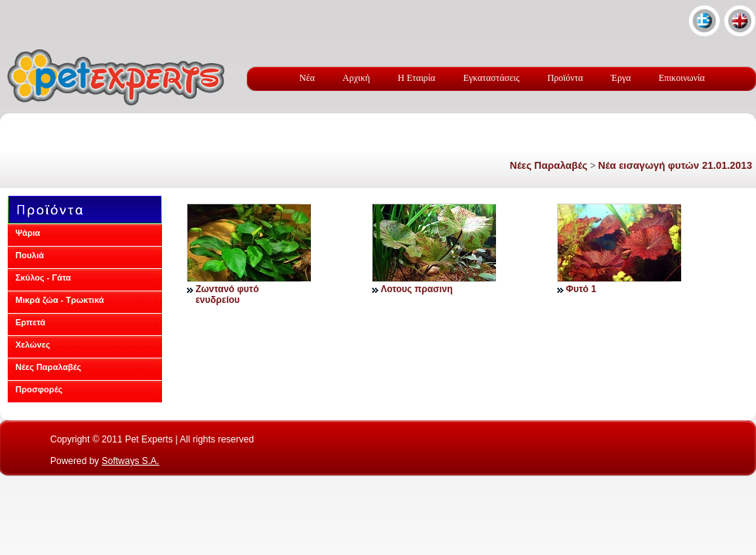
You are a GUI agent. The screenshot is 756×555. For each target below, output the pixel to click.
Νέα (307, 78)
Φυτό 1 (581, 289)
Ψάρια (28, 233)
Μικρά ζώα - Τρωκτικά (60, 300)
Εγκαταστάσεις (491, 78)
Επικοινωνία (682, 78)
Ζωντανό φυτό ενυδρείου (227, 294)
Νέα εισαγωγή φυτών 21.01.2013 (675, 165)
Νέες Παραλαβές (549, 165)
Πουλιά (30, 255)
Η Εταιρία (417, 78)
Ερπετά (30, 322)
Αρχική (356, 78)
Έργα (621, 78)
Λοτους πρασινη (416, 289)
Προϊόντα (565, 78)
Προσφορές (39, 389)
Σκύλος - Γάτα (43, 277)
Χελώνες (33, 345)
